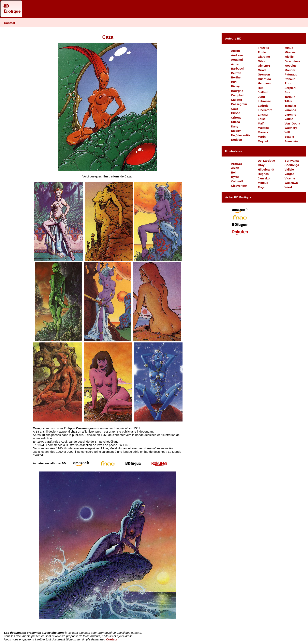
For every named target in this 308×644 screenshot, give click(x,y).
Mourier (290, 70)
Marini (262, 137)
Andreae (237, 55)
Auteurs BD (233, 38)
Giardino (264, 57)
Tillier (288, 101)
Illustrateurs (234, 151)
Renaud (290, 79)
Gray (261, 165)
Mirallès (290, 52)
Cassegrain (239, 104)
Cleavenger (239, 186)
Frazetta (263, 48)
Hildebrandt (266, 169)
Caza (235, 109)
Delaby (236, 131)
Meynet (263, 141)
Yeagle (289, 137)
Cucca (235, 122)
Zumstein (291, 141)
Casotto (237, 100)
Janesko (264, 178)
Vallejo (289, 169)
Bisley (235, 86)
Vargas (289, 174)
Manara (263, 132)
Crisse (236, 113)
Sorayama (292, 161)
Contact (9, 23)
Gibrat (262, 61)
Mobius (263, 183)
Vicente (290, 178)
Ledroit (263, 106)
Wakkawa (291, 183)
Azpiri (235, 64)
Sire (287, 92)
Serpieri (290, 88)
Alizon (235, 51)
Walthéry (291, 128)
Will (287, 132)
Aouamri (237, 60)
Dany (235, 126)
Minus (289, 48)
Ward (288, 187)
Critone (236, 117)
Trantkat (290, 106)
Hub (261, 88)
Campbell (238, 95)
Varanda (290, 110)
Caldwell (237, 181)
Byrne (235, 177)
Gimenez (264, 66)
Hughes (263, 174)
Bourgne (237, 91)
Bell (234, 172)
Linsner (263, 115)
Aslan (235, 168)
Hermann (264, 83)
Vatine (289, 119)
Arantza (236, 164)
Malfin (262, 123)
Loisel (262, 119)
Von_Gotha (292, 123)
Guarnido (264, 79)
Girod (262, 70)
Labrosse (264, 101)
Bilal (234, 82)
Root (288, 83)
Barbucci (237, 68)
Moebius (291, 66)
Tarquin (290, 97)
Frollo (262, 52)
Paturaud (291, 74)
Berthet (236, 77)
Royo (261, 187)
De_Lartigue (266, 161)
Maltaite (263, 128)
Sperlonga (292, 165)
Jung (261, 97)
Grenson (264, 74)
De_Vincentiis (241, 135)
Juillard (263, 92)
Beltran (236, 73)
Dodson (237, 140)
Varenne (290, 115)
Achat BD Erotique (238, 197)
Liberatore (265, 110)
